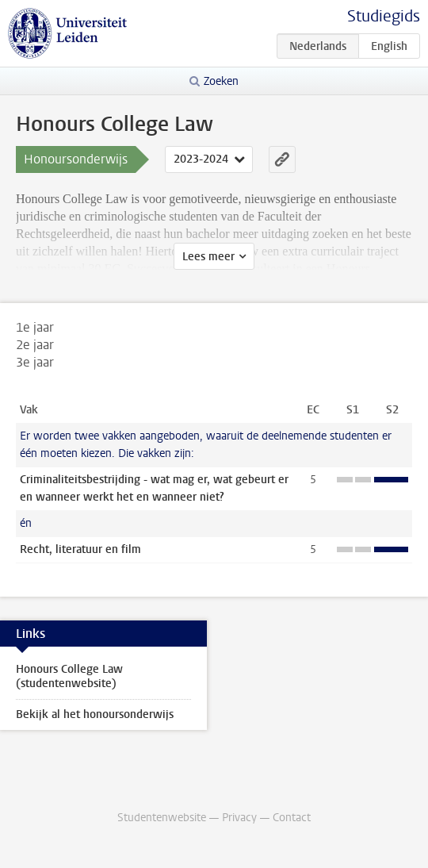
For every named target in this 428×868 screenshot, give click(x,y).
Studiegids (384, 16)
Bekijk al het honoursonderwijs (95, 714)
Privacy (239, 818)
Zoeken (221, 81)
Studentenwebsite (162, 818)
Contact (292, 818)
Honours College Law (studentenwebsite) (69, 676)
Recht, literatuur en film (80, 549)
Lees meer (208, 257)
